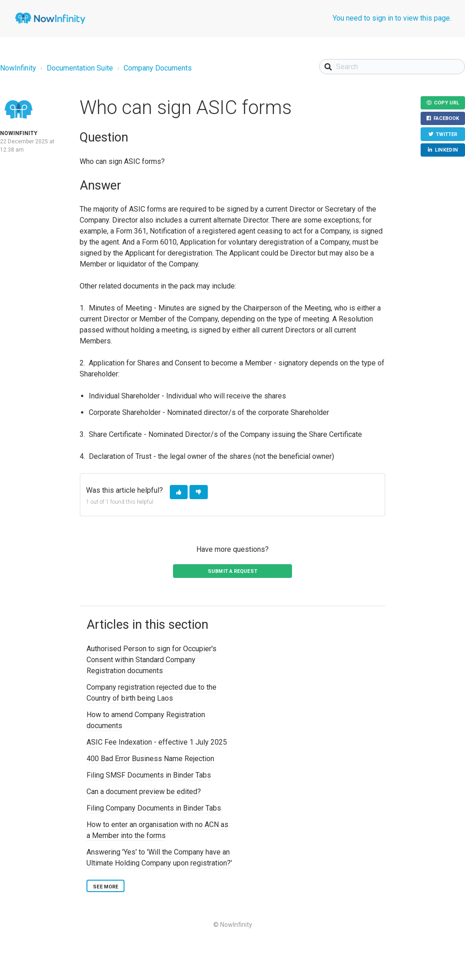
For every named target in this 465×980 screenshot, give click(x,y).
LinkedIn (446, 152)
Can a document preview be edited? (144, 792)
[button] (179, 492)
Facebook (446, 120)
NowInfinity (18, 68)
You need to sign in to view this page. (392, 18)
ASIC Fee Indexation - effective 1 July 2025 (157, 742)
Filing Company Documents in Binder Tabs (154, 808)
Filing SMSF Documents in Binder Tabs (149, 775)
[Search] (392, 67)
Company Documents (158, 68)
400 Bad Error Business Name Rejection (150, 759)
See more (105, 887)
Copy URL (446, 103)
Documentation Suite (80, 68)
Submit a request (232, 571)
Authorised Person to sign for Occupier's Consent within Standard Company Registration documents (151, 660)
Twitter (446, 136)
